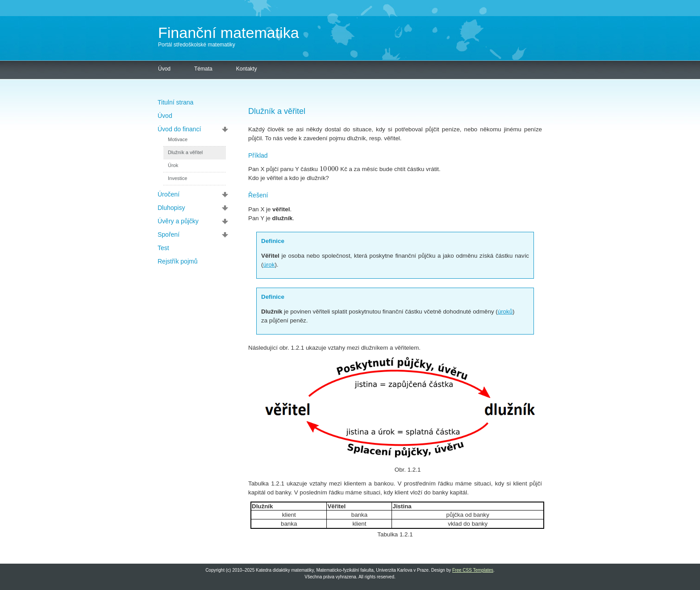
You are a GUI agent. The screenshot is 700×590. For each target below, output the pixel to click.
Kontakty (247, 69)
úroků (505, 312)
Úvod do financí (179, 129)
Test (163, 248)
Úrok (173, 165)
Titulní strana (175, 102)
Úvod (164, 69)
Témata (203, 69)
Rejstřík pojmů (177, 261)
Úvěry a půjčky (178, 221)
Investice (177, 178)
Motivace (178, 139)
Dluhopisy (171, 208)
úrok (269, 265)
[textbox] (329, 169)
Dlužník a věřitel (185, 152)
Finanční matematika (229, 33)
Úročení (169, 194)
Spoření (169, 234)
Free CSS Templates (473, 570)
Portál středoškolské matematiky (197, 45)
